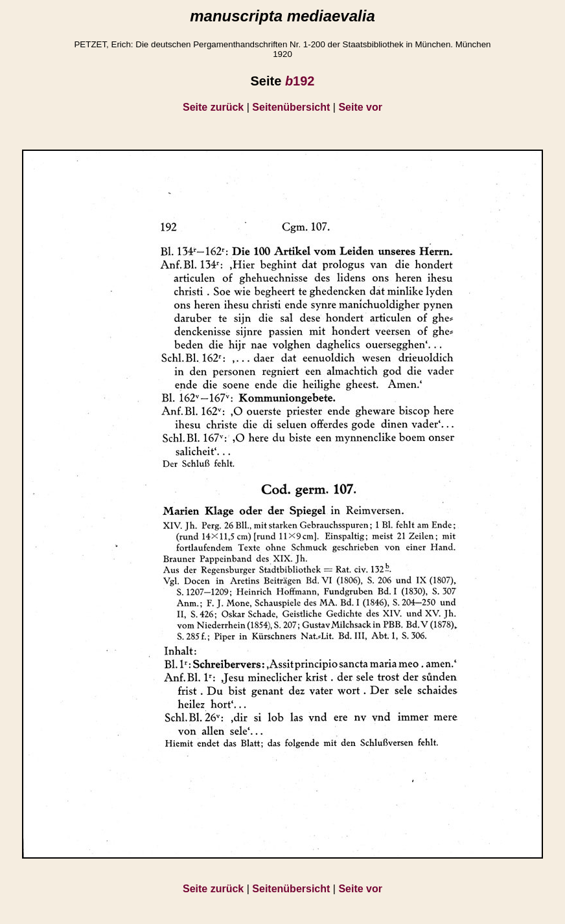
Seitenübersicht (291, 107)
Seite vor (360, 107)
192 (300, 81)
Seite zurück (213, 107)
